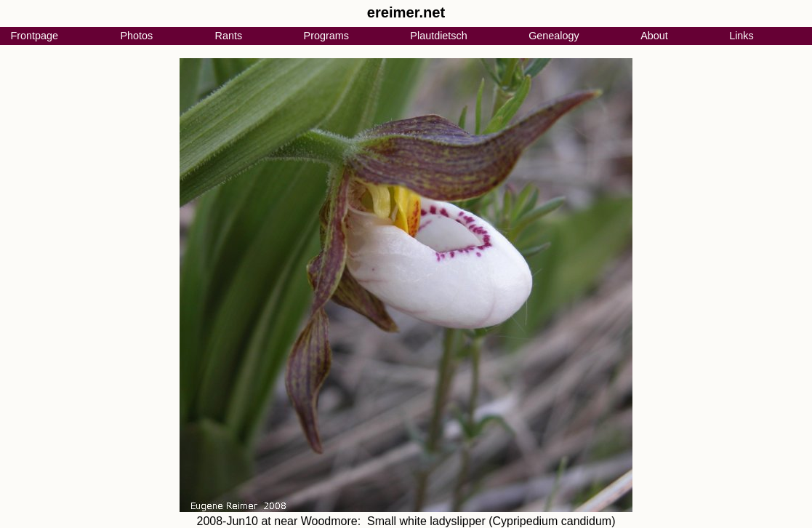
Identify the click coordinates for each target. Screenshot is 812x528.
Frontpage (34, 36)
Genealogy (554, 36)
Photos (136, 36)
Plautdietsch (438, 36)
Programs (326, 36)
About (654, 36)
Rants (229, 36)
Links (741, 36)
